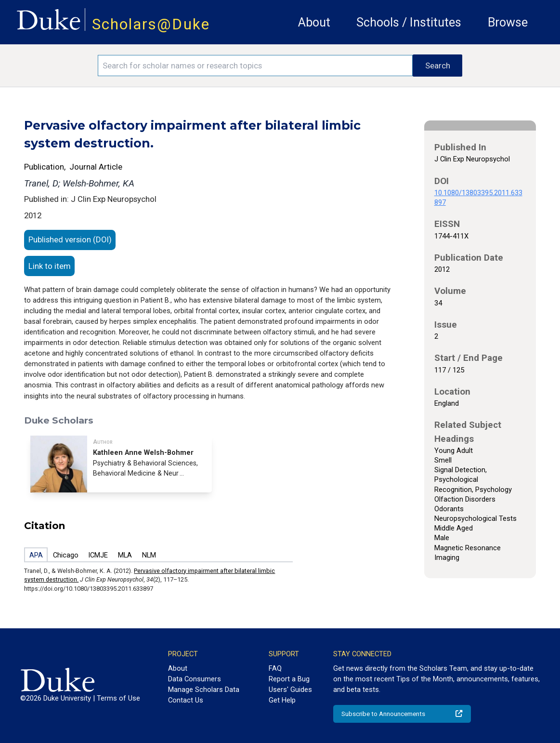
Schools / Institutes (409, 22)
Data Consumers (195, 679)
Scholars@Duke (151, 24)
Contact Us (186, 700)
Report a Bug (289, 679)
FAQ (275, 668)
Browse (508, 22)
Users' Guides (290, 690)
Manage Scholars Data (204, 690)
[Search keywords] (255, 66)
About (314, 22)
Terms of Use (118, 698)
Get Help (282, 700)
